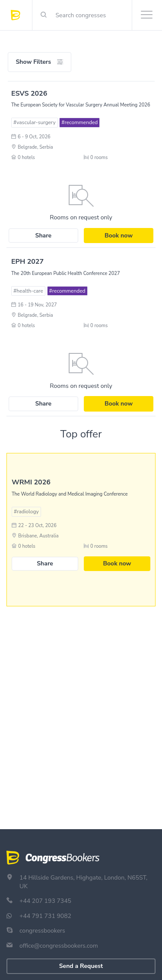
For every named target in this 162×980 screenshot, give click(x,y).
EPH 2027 (27, 262)
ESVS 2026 (29, 94)
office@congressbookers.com (59, 946)
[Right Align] (44, 15)
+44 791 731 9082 (45, 916)
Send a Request (81, 966)
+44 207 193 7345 (45, 901)
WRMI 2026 (31, 482)
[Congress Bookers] (22, 15)
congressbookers (42, 931)
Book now (119, 236)
